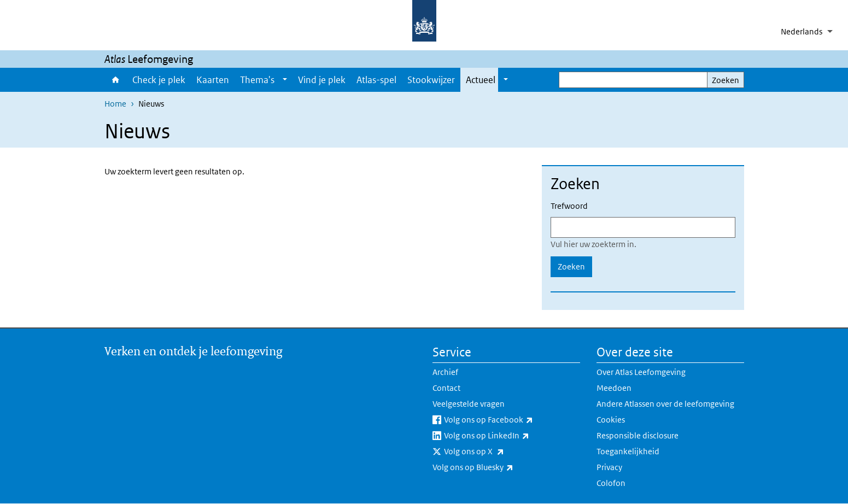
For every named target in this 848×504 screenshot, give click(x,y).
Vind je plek (322, 80)
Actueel (481, 80)
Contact (446, 388)
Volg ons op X (498, 452)
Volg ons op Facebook (512, 420)
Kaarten (213, 80)
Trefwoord (569, 206)
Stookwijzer (431, 80)
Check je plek (159, 80)
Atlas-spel (376, 80)
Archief (445, 372)
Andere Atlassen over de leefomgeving (665, 404)
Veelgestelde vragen (469, 404)
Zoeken (726, 80)
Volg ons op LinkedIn (511, 436)
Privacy (609, 467)
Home (116, 80)
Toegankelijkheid (628, 451)
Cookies (611, 420)
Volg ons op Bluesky (497, 467)
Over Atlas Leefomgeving (641, 372)
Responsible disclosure (638, 435)
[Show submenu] (285, 80)
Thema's (257, 80)
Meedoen (614, 388)
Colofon (611, 483)
